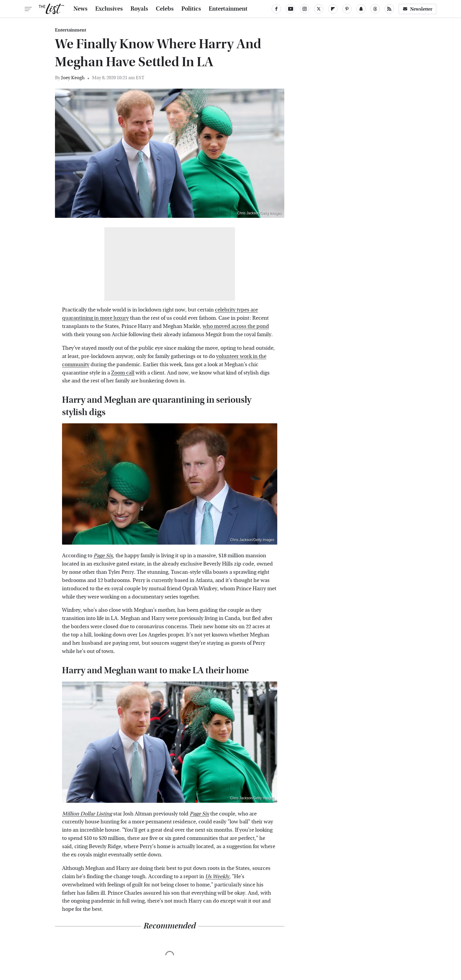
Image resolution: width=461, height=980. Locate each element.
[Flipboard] (333, 9)
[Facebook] (276, 9)
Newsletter (417, 9)
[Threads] (375, 9)
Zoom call (123, 373)
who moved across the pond (236, 326)
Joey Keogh (73, 78)
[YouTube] (290, 9)
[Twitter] (319, 9)
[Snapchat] (361, 9)
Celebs (165, 9)
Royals (139, 9)
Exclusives (109, 9)
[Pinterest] (347, 9)
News (81, 9)
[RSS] (389, 9)
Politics (191, 9)
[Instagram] (305, 9)
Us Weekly (217, 877)
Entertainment (228, 9)
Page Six (103, 556)
